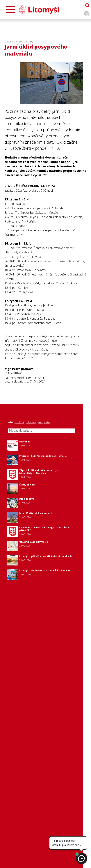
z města (19, 422)
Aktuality (29, 42)
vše (10, 422)
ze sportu (44, 422)
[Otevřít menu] (10, 10)
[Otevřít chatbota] (87, 5)
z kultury (31, 422)
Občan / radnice (13, 42)
